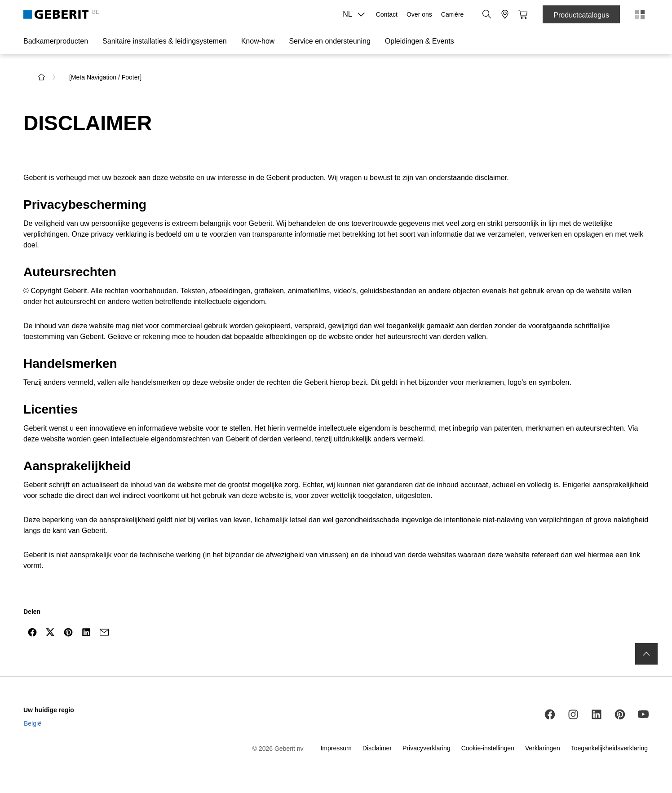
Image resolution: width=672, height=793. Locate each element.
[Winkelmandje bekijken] (523, 14)
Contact (387, 14)
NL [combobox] (356, 14)
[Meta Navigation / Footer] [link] (105, 77)
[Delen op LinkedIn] (86, 632)
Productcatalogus (581, 15)
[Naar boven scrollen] (646, 654)
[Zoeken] (487, 14)
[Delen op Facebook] (32, 632)
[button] (487, 14)
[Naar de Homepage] (41, 77)
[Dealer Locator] (505, 14)
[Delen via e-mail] (104, 632)
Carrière (453, 14)
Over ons (419, 14)
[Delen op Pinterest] (68, 632)
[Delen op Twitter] (50, 632)
